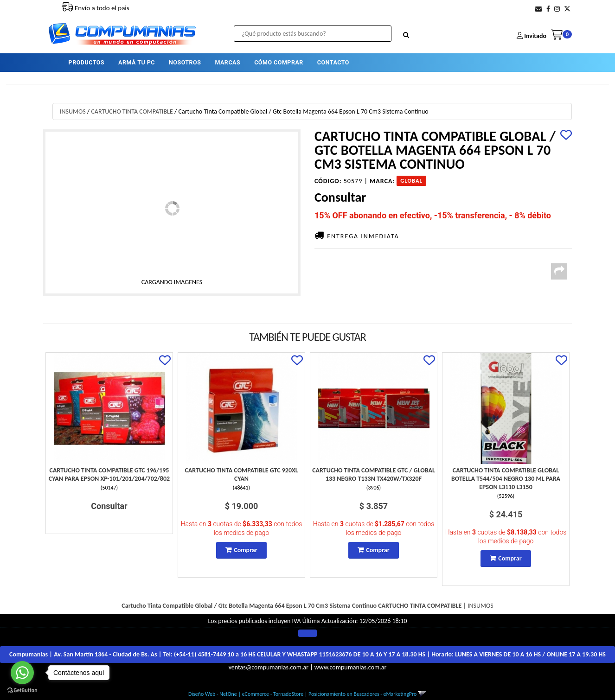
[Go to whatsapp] (22, 673)
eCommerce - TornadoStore (273, 694)
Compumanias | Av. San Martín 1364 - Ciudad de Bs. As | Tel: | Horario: (307, 654)
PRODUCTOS (86, 62)
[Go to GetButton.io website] (22, 690)
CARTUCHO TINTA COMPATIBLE (132, 111)
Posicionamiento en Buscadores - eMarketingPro (362, 694)
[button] (538, 9)
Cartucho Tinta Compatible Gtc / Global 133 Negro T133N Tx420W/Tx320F (374, 474)
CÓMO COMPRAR (279, 62)
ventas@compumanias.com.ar (269, 667)
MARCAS (227, 62)
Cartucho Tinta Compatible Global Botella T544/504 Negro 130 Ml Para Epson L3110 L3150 (506, 479)
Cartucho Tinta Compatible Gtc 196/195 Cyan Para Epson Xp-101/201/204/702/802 (109, 474)
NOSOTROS (185, 62)
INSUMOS (73, 111)
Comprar (245, 550)
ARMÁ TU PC (137, 62)
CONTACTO (333, 62)
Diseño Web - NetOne (213, 694)
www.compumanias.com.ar (351, 667)
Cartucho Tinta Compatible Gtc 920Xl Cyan (241, 474)
